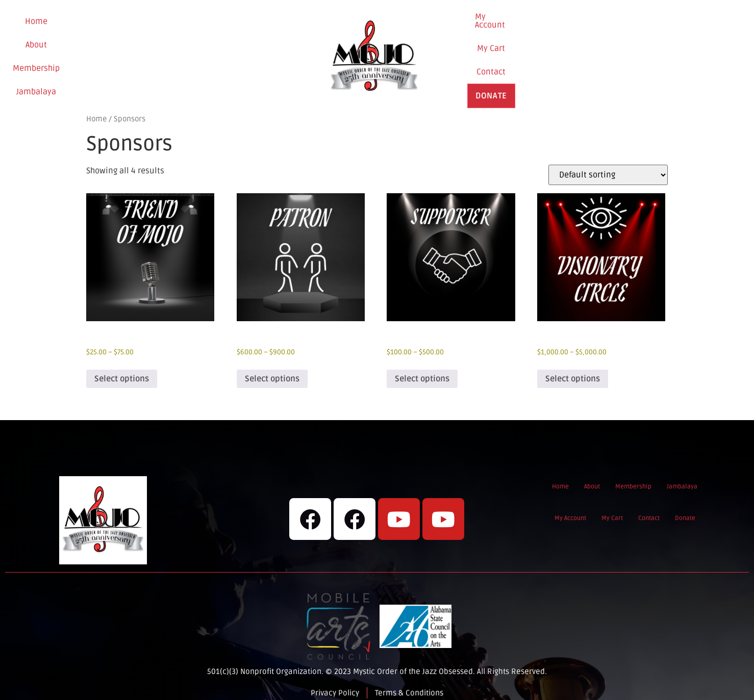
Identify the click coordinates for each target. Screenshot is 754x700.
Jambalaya (212, 53)
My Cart (588, 52)
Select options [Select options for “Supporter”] (422, 370)
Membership (153, 53)
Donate (678, 53)
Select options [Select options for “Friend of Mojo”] (122, 370)
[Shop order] (608, 166)
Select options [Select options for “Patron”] (272, 370)
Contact (632, 52)
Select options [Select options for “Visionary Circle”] (573, 370)
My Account (538, 52)
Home (66, 53)
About (104, 53)
